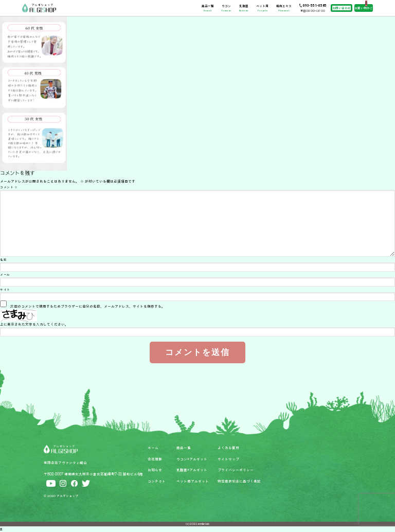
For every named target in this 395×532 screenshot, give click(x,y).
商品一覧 (208, 8)
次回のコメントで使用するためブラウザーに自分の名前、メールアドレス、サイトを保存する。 (88, 306)
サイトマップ (228, 459)
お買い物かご (364, 8)
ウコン (226, 8)
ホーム (153, 448)
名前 (3, 260)
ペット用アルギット (193, 481)
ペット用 (262, 8)
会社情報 (155, 459)
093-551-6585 (315, 6)
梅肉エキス (284, 8)
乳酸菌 (244, 8)
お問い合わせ (342, 8)
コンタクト (157, 481)
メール (5, 274)
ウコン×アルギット (192, 459)
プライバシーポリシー (236, 470)
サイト (5, 289)
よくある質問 (228, 448)
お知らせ (155, 470)
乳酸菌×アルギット (192, 470)
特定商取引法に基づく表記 (239, 481)
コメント (9, 187)
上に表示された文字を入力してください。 (34, 324)
